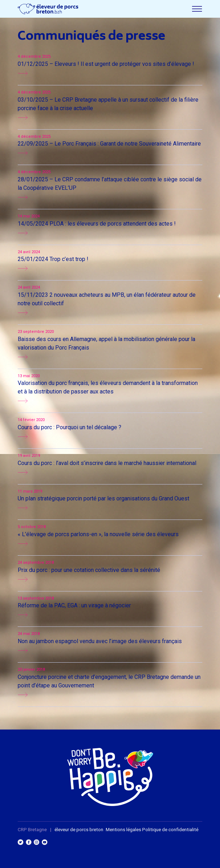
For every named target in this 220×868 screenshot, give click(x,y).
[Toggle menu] (197, 9)
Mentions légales (123, 830)
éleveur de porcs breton (79, 830)
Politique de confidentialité (170, 830)
